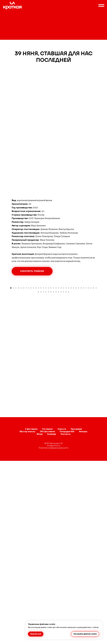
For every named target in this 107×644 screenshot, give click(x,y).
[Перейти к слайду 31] (86, 342)
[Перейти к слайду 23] (66, 342)
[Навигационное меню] (101, 6)
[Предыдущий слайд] (6, 311)
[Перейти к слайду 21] (61, 342)
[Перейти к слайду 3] (16, 342)
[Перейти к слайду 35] (96, 342)
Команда (52, 617)
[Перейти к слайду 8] (28, 342)
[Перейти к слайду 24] (69, 342)
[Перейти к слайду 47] (66, 345)
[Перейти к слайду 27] (76, 342)
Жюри (40, 617)
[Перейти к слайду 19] (56, 342)
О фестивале (31, 612)
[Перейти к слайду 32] (89, 342)
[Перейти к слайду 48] (69, 345)
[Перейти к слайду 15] (46, 342)
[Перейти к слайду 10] (33, 342)
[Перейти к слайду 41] (51, 345)
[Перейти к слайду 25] (71, 342)
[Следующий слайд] (101, 311)
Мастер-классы (27, 615)
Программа (76, 612)
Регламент (48, 612)
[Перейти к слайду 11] (36, 342)
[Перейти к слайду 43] (56, 345)
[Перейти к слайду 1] (11, 342)
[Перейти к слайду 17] (51, 342)
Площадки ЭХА (67, 615)
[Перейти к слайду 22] (64, 342)
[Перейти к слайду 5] (21, 342)
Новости (62, 612)
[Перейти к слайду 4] (18, 342)
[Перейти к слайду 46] (64, 345)
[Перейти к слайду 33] (91, 342)
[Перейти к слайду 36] (38, 345)
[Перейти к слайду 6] (23, 342)
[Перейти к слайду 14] (43, 342)
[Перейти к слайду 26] (74, 342)
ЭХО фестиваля (47, 615)
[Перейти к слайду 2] (13, 342)
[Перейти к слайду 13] (41, 342)
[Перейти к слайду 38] (43, 345)
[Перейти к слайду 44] (59, 345)
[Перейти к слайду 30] (84, 342)
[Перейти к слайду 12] (38, 342)
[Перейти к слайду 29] (81, 342)
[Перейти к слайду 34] (94, 342)
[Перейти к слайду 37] (41, 345)
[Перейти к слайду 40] (48, 345)
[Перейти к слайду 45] (61, 345)
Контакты (66, 617)
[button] (32, 271)
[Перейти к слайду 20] (59, 342)
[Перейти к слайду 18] (53, 342)
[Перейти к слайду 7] (26, 342)
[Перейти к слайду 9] (31, 342)
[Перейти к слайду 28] (79, 342)
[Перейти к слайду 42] (53, 345)
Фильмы (83, 615)
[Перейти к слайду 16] (48, 342)
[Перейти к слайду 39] (46, 345)
